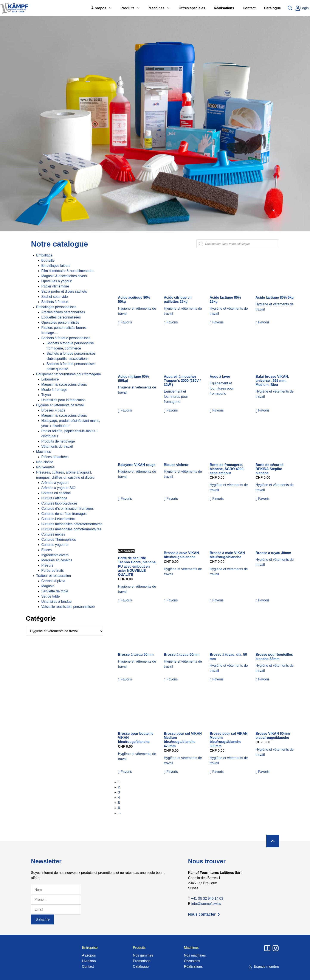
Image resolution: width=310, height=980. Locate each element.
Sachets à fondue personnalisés (66, 338)
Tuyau (46, 395)
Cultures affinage (54, 498)
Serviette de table (55, 591)
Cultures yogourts (55, 545)
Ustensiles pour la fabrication (63, 400)
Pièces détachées (55, 457)
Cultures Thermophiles (59, 540)
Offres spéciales (192, 8)
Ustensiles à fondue (57, 602)
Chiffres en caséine (56, 493)
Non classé (45, 462)
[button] (125, 322)
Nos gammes (143, 955)
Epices (46, 550)
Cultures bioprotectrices (59, 503)
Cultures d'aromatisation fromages (67, 509)
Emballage (44, 255)
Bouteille (48, 260)
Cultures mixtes (53, 534)
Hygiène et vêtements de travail (60, 405)
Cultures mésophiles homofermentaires (71, 529)
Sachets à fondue (55, 302)
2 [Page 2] (119, 787)
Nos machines (195, 955)
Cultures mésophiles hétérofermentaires (72, 524)
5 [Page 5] (119, 803)
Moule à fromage (54, 390)
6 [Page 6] (119, 808)
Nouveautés (45, 467)
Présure (47, 565)
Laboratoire (50, 379)
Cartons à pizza (53, 581)
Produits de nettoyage (58, 441)
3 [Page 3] (119, 792)
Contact (249, 8)
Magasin (48, 586)
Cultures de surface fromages (64, 514)
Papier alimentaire (55, 286)
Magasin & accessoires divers (64, 276)
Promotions (142, 961)
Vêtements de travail (57, 447)
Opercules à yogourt (57, 281)
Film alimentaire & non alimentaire (67, 271)
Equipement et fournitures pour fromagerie (69, 374)
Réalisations (224, 8)
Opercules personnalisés (60, 322)
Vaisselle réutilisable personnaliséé (68, 607)
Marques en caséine (57, 560)
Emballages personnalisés (56, 307)
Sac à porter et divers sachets (64, 291)
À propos (104, 8)
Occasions (192, 961)
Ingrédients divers (55, 555)
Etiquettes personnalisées (61, 317)
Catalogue (272, 8)
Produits (133, 8)
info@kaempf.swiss (206, 904)
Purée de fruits (53, 571)
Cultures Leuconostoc (58, 519)
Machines (162, 8)
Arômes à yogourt (55, 483)
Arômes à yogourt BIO (58, 488)
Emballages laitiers (56, 266)
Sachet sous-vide (55, 297)
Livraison (89, 961)
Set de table (50, 596)
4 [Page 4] (119, 798)
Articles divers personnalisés (63, 312)
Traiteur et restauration (53, 576)
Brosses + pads (53, 410)
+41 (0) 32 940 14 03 (207, 898)
